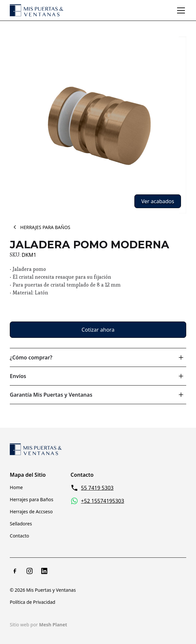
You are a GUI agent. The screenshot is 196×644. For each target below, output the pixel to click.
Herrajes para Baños (32, 499)
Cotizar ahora (98, 330)
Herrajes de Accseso (31, 512)
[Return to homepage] (36, 449)
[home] (37, 10)
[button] (180, 10)
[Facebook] (15, 571)
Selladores (21, 524)
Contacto (19, 536)
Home (16, 487)
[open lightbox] (98, 125)
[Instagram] (30, 571)
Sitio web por (38, 625)
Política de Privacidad (32, 602)
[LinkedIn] (44, 571)
